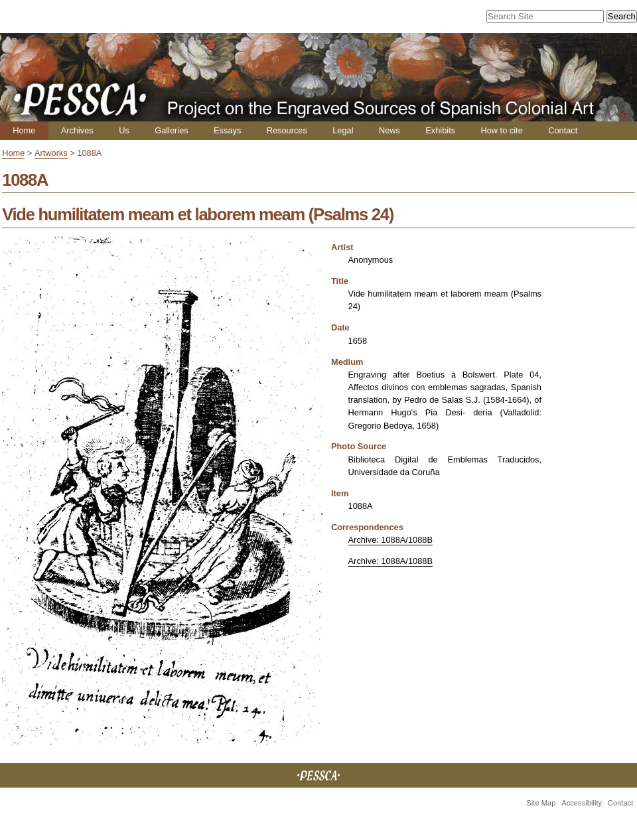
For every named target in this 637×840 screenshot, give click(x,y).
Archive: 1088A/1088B (390, 540)
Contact (563, 130)
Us (124, 130)
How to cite (501, 130)
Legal (343, 130)
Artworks (51, 153)
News (389, 130)
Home (24, 130)
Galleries (172, 130)
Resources (287, 130)
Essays (227, 130)
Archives (77, 130)
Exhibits (440, 130)
